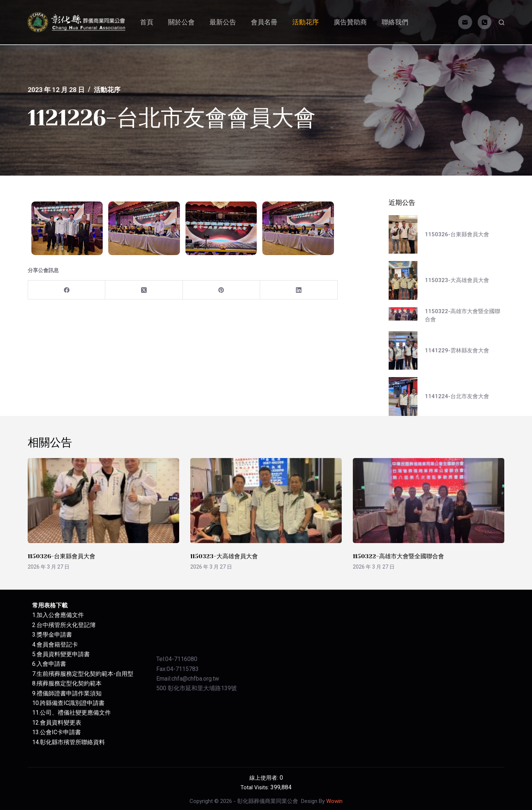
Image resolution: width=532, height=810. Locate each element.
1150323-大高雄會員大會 (224, 556)
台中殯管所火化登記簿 (66, 625)
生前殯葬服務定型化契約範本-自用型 (85, 674)
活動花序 (107, 90)
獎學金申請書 (54, 635)
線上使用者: (265, 778)
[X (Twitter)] (144, 290)
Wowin (334, 801)
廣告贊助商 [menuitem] (350, 22)
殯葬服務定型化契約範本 (69, 683)
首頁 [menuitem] (147, 22)
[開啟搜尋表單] (502, 22)
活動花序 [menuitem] (306, 22)
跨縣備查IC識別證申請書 (72, 703)
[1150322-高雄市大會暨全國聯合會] (429, 501)
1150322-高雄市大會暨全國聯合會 (398, 556)
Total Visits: (255, 787)
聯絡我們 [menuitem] (395, 22)
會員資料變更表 (61, 723)
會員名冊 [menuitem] (264, 22)
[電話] (485, 22)
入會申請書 (51, 664)
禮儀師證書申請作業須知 (69, 693)
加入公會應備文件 (60, 615)
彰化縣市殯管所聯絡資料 (72, 742)
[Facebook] (67, 290)
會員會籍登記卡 (57, 645)
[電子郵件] (465, 22)
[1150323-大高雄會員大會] (266, 501)
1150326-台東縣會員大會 (62, 556)
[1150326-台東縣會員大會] (103, 501)
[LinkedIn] (299, 290)
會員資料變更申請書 (63, 654)
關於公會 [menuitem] (181, 22)
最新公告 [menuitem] (223, 22)
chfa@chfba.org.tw (195, 679)
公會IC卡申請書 (60, 732)
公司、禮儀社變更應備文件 (75, 713)
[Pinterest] (221, 290)
